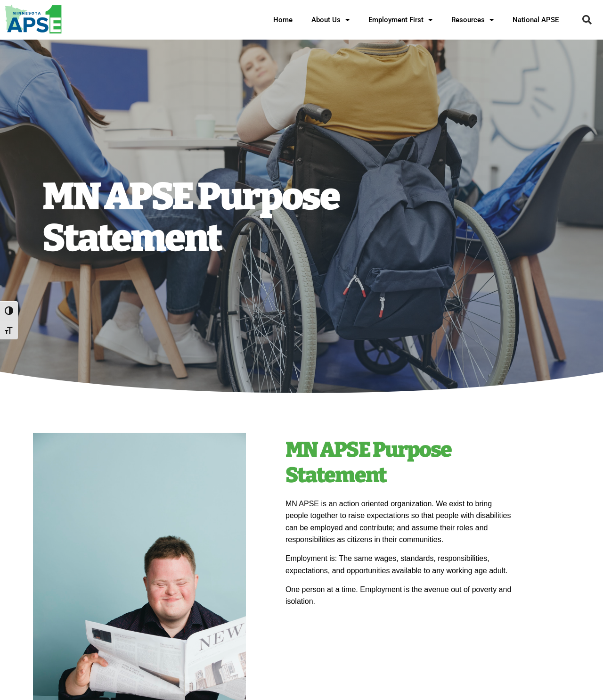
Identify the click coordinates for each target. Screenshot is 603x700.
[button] (587, 20)
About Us (330, 20)
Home (283, 20)
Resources (473, 20)
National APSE (536, 20)
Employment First (400, 20)
